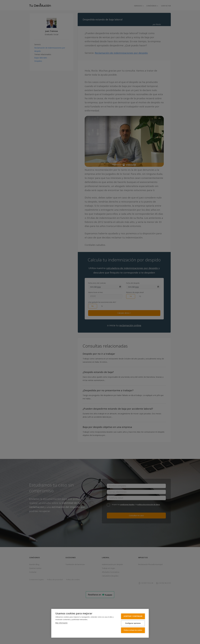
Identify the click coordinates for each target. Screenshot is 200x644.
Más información (61, 623)
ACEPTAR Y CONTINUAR (132, 617)
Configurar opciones (132, 624)
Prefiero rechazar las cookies (132, 630)
